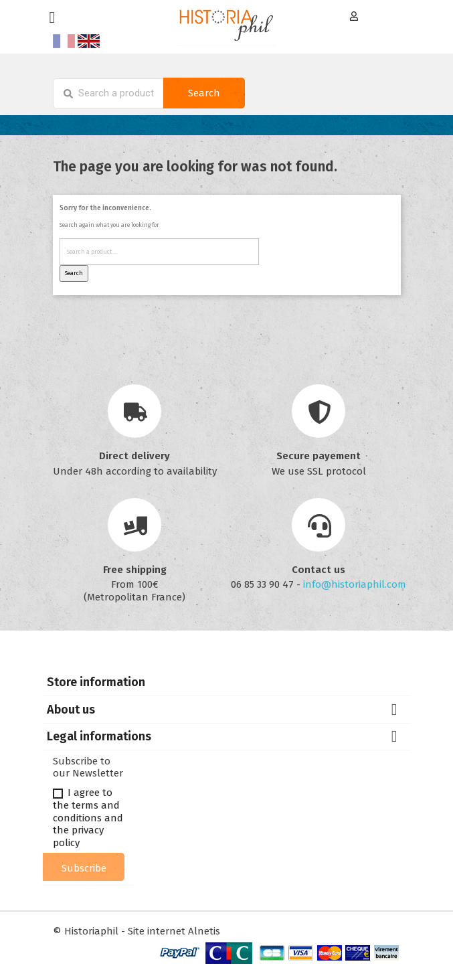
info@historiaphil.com (355, 584)
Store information (96, 682)
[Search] (108, 93)
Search (204, 93)
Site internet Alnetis (174, 931)
